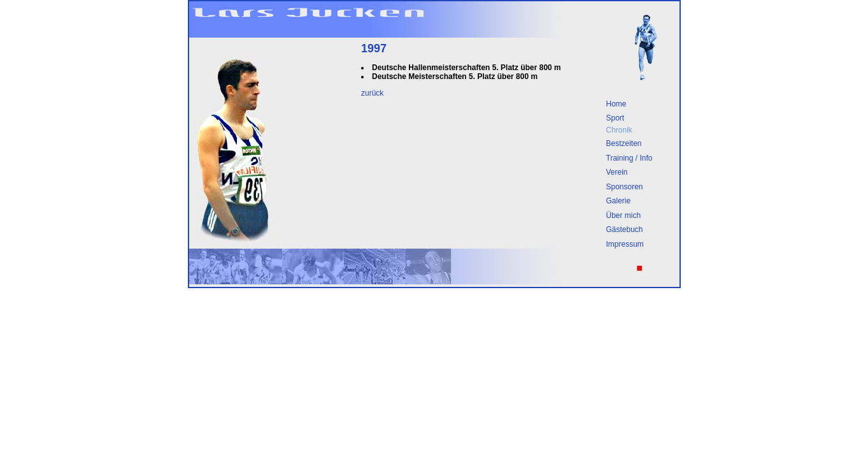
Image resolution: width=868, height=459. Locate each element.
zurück (372, 93)
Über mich (624, 215)
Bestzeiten (624, 143)
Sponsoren (625, 187)
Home (616, 104)
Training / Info (630, 158)
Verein (617, 172)
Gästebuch (625, 229)
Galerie (619, 201)
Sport (615, 118)
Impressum (625, 244)
